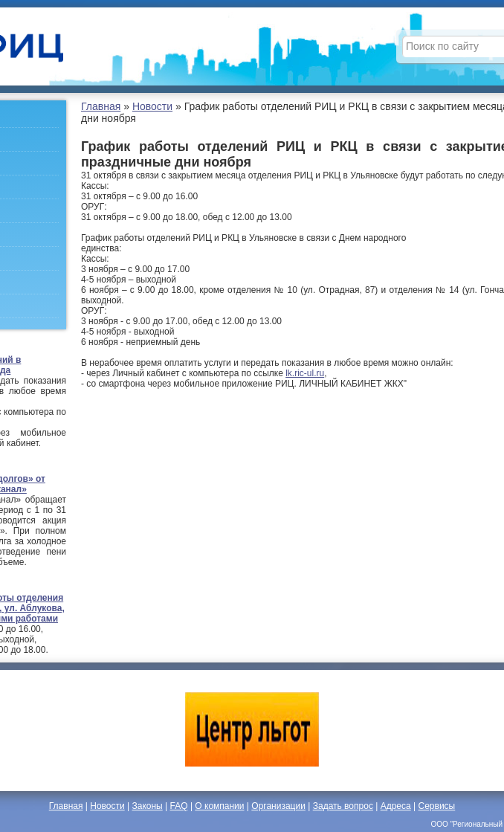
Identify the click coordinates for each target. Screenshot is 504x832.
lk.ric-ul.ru (305, 373)
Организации (278, 806)
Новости (152, 106)
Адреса (396, 806)
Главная (101, 106)
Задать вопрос (343, 806)
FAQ (179, 806)
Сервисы (437, 806)
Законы (147, 806)
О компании (219, 806)
